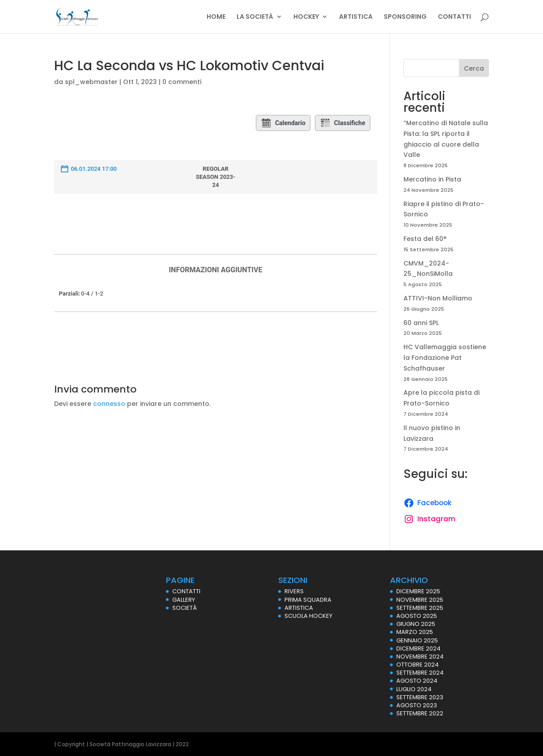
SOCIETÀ (185, 608)
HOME (216, 17)
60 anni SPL (421, 323)
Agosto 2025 (417, 616)
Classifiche (343, 123)
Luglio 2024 (414, 689)
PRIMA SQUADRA (308, 600)
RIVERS (294, 591)
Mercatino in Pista (432, 179)
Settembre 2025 (420, 608)
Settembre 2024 (420, 673)
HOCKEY (306, 17)
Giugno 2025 (416, 624)
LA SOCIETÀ (255, 17)
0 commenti (182, 82)
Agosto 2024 (417, 681)
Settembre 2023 (420, 697)
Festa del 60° (425, 239)
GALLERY (184, 600)
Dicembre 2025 (418, 591)
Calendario (283, 123)
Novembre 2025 (420, 600)
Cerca (474, 68)
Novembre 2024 (420, 657)
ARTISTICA (356, 17)
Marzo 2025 (415, 632)
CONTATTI (454, 17)
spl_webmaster (91, 82)
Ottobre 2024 (418, 665)
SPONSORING (405, 17)
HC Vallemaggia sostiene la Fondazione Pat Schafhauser (445, 358)
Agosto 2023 (417, 705)
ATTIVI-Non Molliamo (438, 298)
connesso (109, 404)
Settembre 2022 (420, 713)
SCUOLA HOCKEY (308, 616)
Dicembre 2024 (418, 648)
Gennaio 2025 (417, 640)
